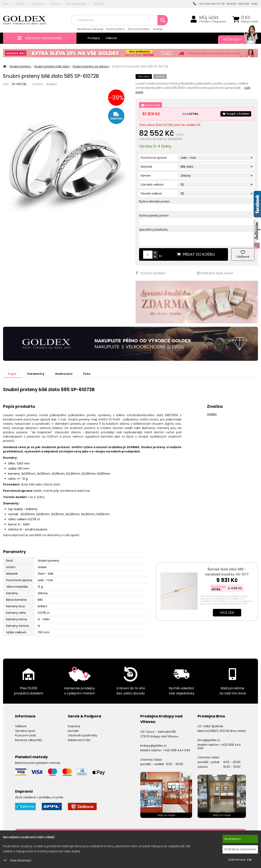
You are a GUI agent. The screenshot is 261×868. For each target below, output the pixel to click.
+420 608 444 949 (176, 750)
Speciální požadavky (153, 230)
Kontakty (99, 4)
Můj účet (209, 18)
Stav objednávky (76, 4)
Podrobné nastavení (240, 849)
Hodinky (158, 29)
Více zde (227, 612)
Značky (20, 4)
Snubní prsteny (115, 29)
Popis (13, 374)
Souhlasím (233, 839)
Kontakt (73, 731)
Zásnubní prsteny (139, 29)
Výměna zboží (25, 731)
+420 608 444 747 (207, 4)
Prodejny (94, 38)
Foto (89, 374)
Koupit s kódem (236, 114)
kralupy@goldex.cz (153, 745)
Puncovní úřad (25, 735)
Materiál (146, 167)
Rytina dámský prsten (154, 201)
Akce (6, 4)
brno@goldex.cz (209, 740)
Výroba (54, 4)
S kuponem (219, 586)
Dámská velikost (152, 185)
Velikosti (111, 38)
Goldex (51, 84)
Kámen (146, 176)
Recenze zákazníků (29, 740)
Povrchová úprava (154, 158)
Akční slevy (236, 40)
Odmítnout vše (240, 860)
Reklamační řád (79, 740)
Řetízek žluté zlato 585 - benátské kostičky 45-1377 (227, 572)
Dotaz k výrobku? (151, 273)
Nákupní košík (250, 22)
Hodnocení (66, 374)
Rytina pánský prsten (154, 216)
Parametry (37, 374)
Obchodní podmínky (83, 735)
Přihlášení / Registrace (213, 22)
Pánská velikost (151, 194)
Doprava (37, 4)
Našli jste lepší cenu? (215, 273)
